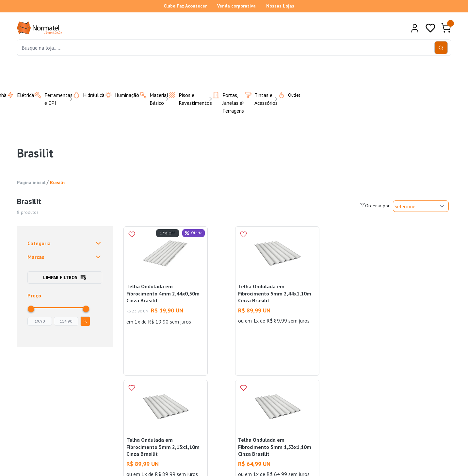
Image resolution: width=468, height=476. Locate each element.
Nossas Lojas (280, 6)
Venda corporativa (236, 6)
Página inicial (31, 182)
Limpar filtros (65, 278)
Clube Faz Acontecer (185, 6)
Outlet (285, 95)
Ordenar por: (375, 206)
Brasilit (58, 182)
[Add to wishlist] (132, 234)
